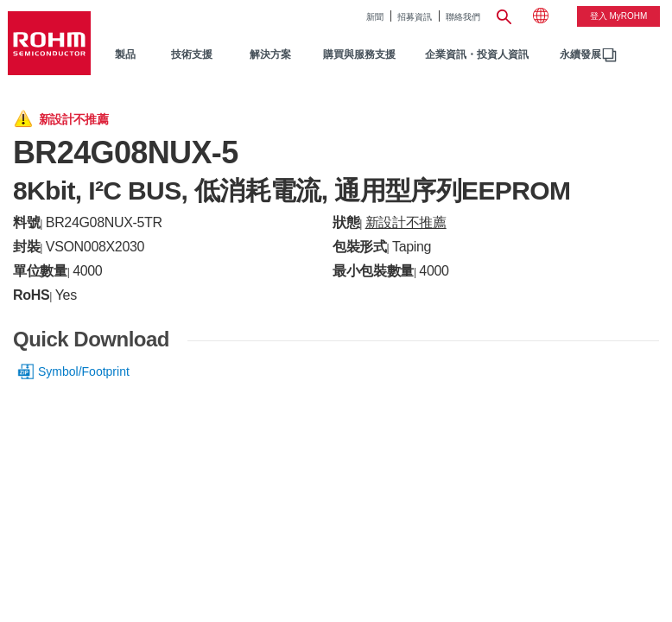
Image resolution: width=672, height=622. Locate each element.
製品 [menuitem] (125, 54)
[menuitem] (580, 55)
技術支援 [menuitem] (192, 54)
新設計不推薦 (406, 222)
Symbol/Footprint (84, 371)
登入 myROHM (619, 16)
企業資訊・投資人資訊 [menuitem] (477, 54)
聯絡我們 (463, 17)
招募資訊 (415, 17)
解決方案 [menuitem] (270, 54)
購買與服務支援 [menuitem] (359, 54)
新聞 (375, 17)
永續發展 (580, 54)
